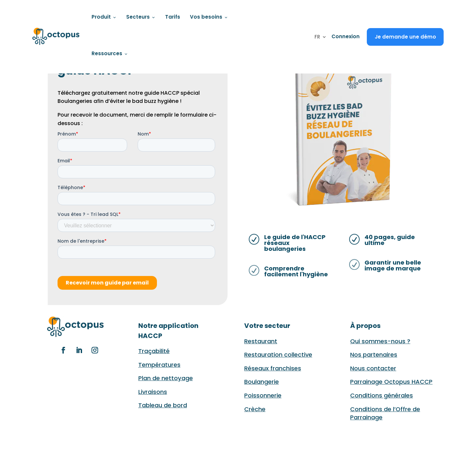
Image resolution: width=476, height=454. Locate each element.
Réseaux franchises (273, 368)
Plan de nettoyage (166, 378)
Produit (104, 17)
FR (317, 37)
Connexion (346, 36)
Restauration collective (278, 355)
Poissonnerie (263, 395)
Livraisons (153, 392)
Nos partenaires (374, 355)
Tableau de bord (163, 405)
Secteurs (141, 17)
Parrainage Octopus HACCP (391, 382)
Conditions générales (382, 395)
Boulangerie (262, 382)
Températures (159, 365)
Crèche (255, 409)
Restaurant (261, 341)
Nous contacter (373, 368)
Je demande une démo (405, 37)
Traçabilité (154, 351)
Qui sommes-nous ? (380, 341)
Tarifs (173, 17)
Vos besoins (209, 17)
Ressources (110, 53)
